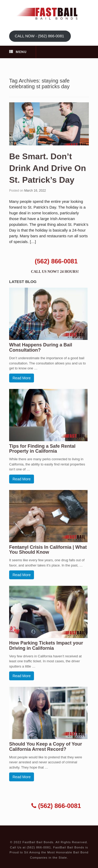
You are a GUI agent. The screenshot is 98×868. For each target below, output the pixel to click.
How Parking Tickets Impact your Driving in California (46, 646)
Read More (22, 378)
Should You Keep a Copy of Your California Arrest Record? (46, 747)
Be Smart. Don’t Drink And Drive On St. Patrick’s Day (48, 168)
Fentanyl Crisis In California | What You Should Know (48, 550)
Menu (18, 52)
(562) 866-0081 (56, 261)
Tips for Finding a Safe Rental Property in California (42, 449)
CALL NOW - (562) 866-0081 (40, 36)
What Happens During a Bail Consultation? (41, 347)
